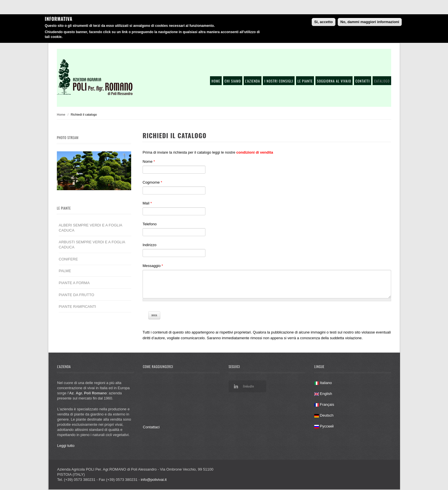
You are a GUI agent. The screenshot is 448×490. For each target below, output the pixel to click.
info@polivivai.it (154, 480)
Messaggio (153, 266)
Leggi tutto (66, 446)
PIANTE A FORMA (74, 283)
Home (216, 81)
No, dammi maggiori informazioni (370, 22)
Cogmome (152, 182)
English (323, 394)
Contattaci (151, 427)
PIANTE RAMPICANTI (78, 307)
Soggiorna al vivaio (334, 81)
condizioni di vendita (255, 152)
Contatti (363, 81)
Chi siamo (233, 81)
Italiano (323, 383)
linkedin (248, 386)
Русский (324, 426)
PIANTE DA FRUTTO (77, 295)
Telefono (150, 224)
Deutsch (324, 415)
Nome (149, 161)
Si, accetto (324, 22)
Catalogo (382, 81)
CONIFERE (68, 259)
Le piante (305, 81)
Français (324, 404)
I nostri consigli (279, 81)
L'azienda (253, 81)
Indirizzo (149, 245)
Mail (147, 203)
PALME (65, 271)
